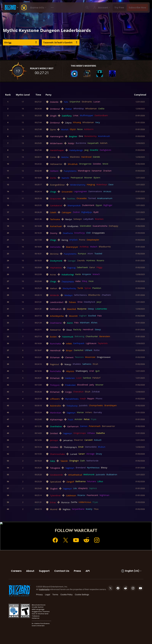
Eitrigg (8, 42)
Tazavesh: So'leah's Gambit (58, 42)
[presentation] (11, 7)
